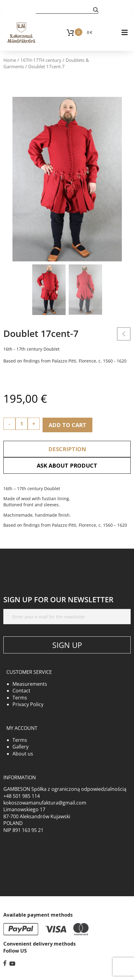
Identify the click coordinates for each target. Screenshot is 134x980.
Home (10, 60)
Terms (20, 698)
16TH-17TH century (41, 60)
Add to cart (67, 425)
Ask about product (67, 465)
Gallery (21, 747)
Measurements (30, 684)
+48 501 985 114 (22, 796)
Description (67, 449)
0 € (89, 32)
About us (23, 754)
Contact (21, 691)
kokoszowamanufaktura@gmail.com (45, 803)
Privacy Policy (28, 704)
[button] (96, 9)
